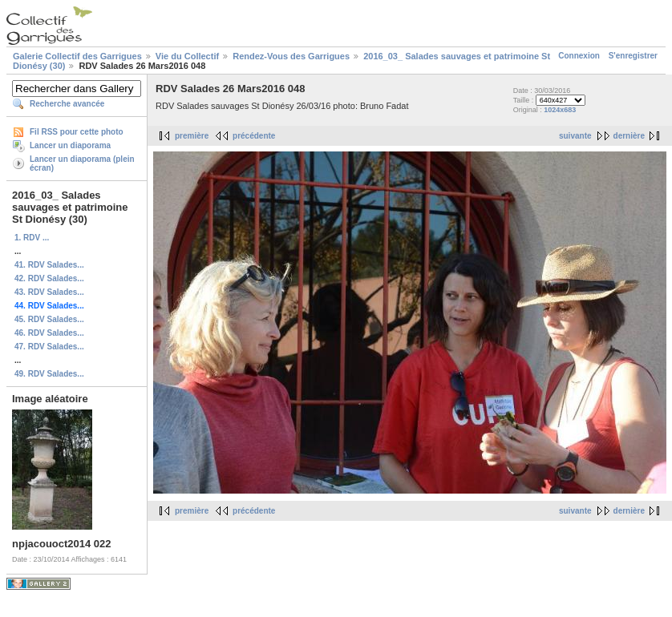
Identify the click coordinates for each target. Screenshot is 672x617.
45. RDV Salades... (49, 319)
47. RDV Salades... (49, 347)
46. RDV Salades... (49, 333)
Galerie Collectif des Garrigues (77, 56)
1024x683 (560, 110)
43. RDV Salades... (49, 292)
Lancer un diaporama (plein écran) (82, 163)
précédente (254, 136)
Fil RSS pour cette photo (77, 132)
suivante (575, 136)
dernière (629, 136)
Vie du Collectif (187, 56)
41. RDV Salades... (49, 265)
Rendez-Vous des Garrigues (291, 56)
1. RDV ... (32, 238)
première (192, 136)
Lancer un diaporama (70, 145)
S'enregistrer (633, 56)
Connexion (579, 56)
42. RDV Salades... (49, 278)
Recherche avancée (67, 104)
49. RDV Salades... (49, 374)
